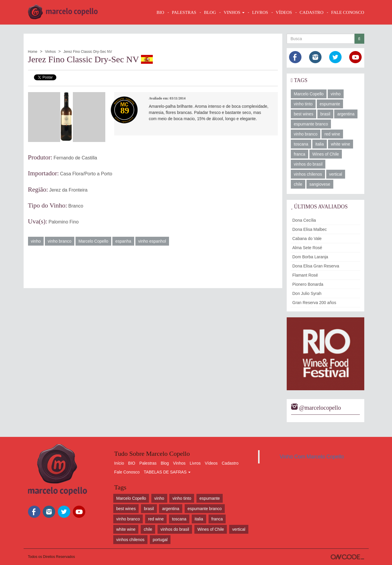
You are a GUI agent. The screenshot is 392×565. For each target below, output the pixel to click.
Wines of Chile (326, 154)
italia (320, 144)
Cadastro (230, 463)
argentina (346, 114)
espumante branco (311, 124)
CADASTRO (312, 12)
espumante (330, 104)
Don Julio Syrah (307, 293)
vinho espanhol (152, 241)
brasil (325, 114)
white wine (341, 144)
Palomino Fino (63, 222)
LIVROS (260, 12)
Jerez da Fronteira (68, 190)
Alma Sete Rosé (307, 248)
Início (119, 463)
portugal (160, 540)
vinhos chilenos (308, 174)
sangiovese (320, 184)
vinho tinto (303, 104)
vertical (336, 174)
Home (33, 52)
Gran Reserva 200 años (314, 303)
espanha (123, 241)
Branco (76, 206)
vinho (36, 241)
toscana (301, 144)
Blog (165, 463)
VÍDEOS (284, 12)
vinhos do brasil (308, 164)
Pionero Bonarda (308, 284)
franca (300, 154)
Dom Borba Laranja (310, 257)
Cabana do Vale (307, 239)
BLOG (210, 12)
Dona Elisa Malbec (310, 229)
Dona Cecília (304, 220)
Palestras (184, 12)
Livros (195, 463)
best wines (304, 114)
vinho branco (60, 241)
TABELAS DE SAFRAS (167, 472)
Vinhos (50, 52)
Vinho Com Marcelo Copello (312, 457)
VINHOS (234, 12)
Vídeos (211, 463)
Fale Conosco (127, 472)
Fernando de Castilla (76, 158)
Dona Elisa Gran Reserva (316, 266)
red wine (332, 134)
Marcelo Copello (93, 241)
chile (298, 184)
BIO (160, 12)
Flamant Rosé (305, 275)
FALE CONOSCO (348, 12)
